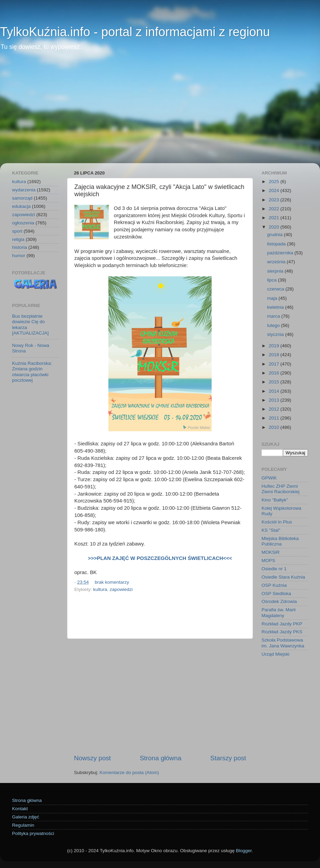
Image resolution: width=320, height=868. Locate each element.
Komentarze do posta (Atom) (129, 772)
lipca (273, 280)
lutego (274, 325)
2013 (275, 400)
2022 (275, 209)
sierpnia (276, 271)
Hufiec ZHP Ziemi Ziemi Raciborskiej (280, 489)
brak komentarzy (112, 582)
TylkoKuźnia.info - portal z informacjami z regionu (135, 32)
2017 (275, 364)
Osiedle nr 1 (274, 569)
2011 (275, 418)
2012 (275, 409)
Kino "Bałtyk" (275, 500)
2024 (275, 190)
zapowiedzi (121, 589)
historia (20, 247)
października (281, 253)
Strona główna (161, 758)
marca (274, 316)
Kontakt (20, 809)
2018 (275, 355)
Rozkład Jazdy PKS (282, 632)
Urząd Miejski (275, 654)
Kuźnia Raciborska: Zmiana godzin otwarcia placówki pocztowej (32, 372)
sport (17, 231)
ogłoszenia (23, 223)
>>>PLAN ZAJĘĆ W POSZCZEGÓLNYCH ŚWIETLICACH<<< (160, 558)
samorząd (22, 198)
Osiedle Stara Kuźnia (283, 577)
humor (19, 256)
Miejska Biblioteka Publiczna (280, 541)
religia (18, 239)
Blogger (244, 851)
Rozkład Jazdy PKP (282, 624)
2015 (275, 382)
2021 (275, 218)
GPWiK (269, 478)
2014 (275, 391)
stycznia (276, 334)
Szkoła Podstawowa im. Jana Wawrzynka (283, 643)
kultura (100, 589)
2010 (275, 427)
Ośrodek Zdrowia (279, 601)
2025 (275, 182)
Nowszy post (92, 758)
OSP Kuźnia (274, 585)
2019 (275, 346)
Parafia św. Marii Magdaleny (279, 612)
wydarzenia (24, 190)
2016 (275, 373)
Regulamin (23, 825)
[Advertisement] (160, 112)
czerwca (276, 289)
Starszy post (228, 758)
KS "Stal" (271, 530)
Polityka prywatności (33, 833)
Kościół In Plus (277, 522)
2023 (275, 200)
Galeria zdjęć (26, 817)
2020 (275, 227)
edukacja (21, 206)
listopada (277, 244)
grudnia (275, 235)
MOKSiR (271, 552)
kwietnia (276, 307)
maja (273, 298)
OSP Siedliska (276, 594)
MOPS (268, 560)
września (277, 262)
